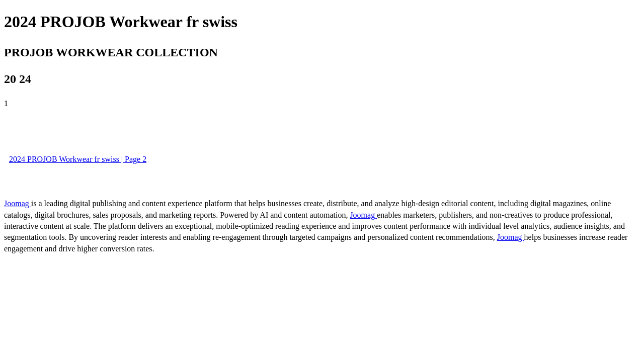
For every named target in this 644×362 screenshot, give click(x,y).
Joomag (18, 203)
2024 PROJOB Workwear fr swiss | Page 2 (78, 159)
